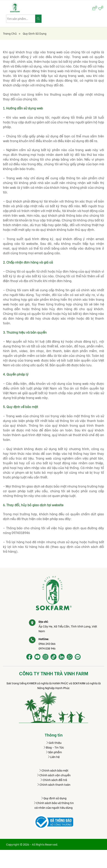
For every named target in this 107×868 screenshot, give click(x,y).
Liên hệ (53, 757)
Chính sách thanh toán (54, 784)
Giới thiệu (54, 743)
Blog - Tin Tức (53, 747)
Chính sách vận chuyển (54, 775)
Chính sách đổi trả (53, 780)
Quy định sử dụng (35, 33)
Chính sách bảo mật (54, 770)
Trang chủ (12, 33)
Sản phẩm (54, 752)
